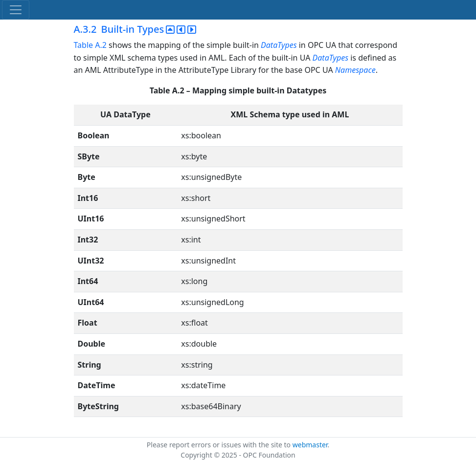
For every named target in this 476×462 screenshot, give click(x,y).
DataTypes (279, 45)
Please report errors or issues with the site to (220, 445)
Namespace (355, 70)
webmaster (310, 445)
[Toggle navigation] (16, 10)
